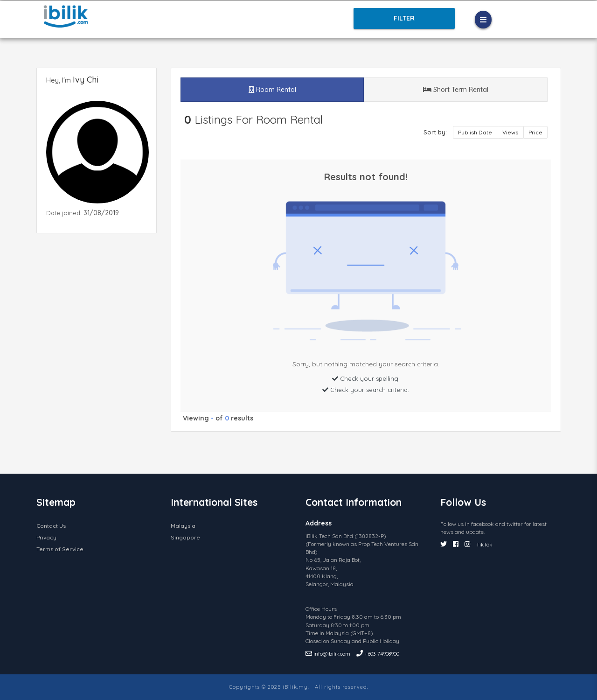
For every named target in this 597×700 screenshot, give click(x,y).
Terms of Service (60, 549)
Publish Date (476, 132)
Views (511, 132)
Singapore (185, 537)
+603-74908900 (378, 654)
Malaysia (183, 526)
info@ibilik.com (329, 654)
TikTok (484, 545)
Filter (403, 19)
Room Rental (272, 90)
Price (535, 132)
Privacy (46, 537)
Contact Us (51, 526)
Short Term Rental (456, 90)
